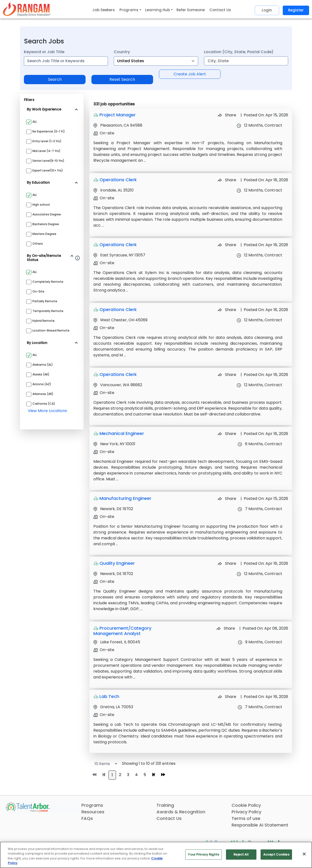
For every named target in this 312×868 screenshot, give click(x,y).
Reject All (241, 854)
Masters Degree (44, 234)
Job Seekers (104, 10)
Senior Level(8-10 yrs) (48, 161)
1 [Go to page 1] (112, 775)
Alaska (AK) (41, 374)
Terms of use (246, 818)
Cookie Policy (246, 805)
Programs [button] (129, 10)
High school (41, 205)
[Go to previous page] (104, 775)
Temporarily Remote (48, 311)
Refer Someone (191, 10)
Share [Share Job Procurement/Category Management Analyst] (226, 628)
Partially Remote (45, 301)
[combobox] (66, 61)
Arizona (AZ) (42, 384)
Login (267, 10)
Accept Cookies (276, 854)
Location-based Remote (51, 330)
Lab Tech (109, 696)
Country (122, 52)
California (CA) (44, 404)
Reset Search (122, 79)
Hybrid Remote (44, 321)
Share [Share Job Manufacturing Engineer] (227, 499)
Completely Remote (48, 282)
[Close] (304, 854)
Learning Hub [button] (157, 10)
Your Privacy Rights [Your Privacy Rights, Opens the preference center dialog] (203, 854)
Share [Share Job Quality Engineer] (227, 563)
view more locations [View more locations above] (47, 411)
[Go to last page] (163, 775)
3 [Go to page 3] (128, 775)
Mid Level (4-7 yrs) (46, 151)
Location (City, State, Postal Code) (239, 52)
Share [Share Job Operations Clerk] (227, 180)
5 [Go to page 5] (145, 775)
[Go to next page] (154, 775)
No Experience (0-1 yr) (49, 131)
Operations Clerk (118, 180)
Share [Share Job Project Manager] (227, 115)
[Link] (27, 9)
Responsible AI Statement (260, 825)
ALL (35, 122)
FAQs (87, 818)
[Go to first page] (94, 775)
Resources (93, 812)
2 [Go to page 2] (120, 775)
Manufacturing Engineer (125, 498)
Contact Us (220, 10)
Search (55, 79)
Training (165, 805)
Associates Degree (47, 214)
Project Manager (118, 115)
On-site (38, 291)
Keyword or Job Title (44, 52)
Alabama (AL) (43, 365)
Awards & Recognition (181, 812)
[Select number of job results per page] (104, 764)
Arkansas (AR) (43, 394)
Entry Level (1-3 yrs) (47, 141)
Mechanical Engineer (122, 433)
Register (296, 10)
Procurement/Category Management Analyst (122, 631)
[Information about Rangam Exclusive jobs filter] (78, 258)
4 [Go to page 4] (136, 775)
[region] (156, 855)
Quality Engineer (117, 563)
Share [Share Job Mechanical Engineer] (227, 434)
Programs (92, 805)
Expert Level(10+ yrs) (48, 170)
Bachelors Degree (46, 224)
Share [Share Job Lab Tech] (227, 697)
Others (38, 244)
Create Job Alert (190, 74)
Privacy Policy (246, 812)
